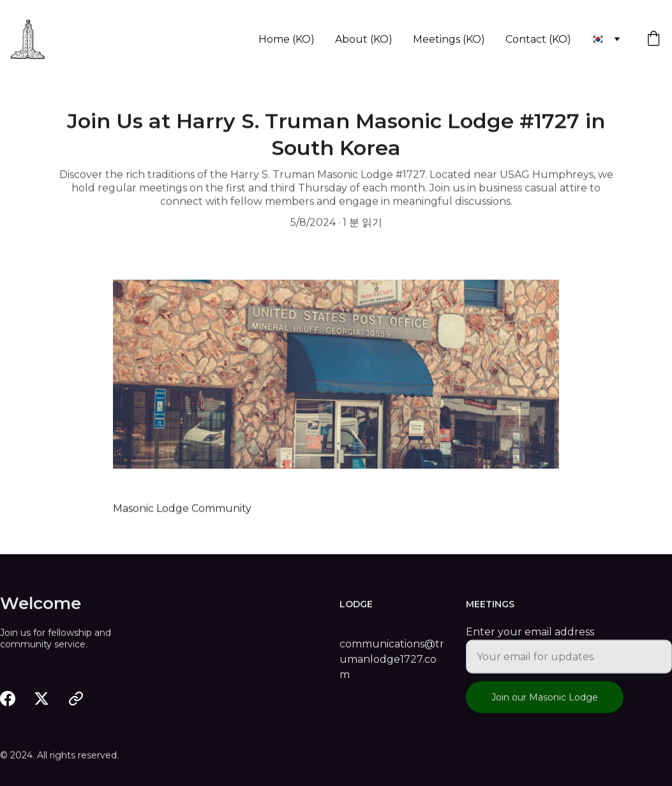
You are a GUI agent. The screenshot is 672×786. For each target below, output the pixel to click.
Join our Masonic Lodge (545, 704)
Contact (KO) (538, 39)
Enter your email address (530, 638)
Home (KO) (287, 39)
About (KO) (364, 39)
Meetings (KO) (449, 39)
